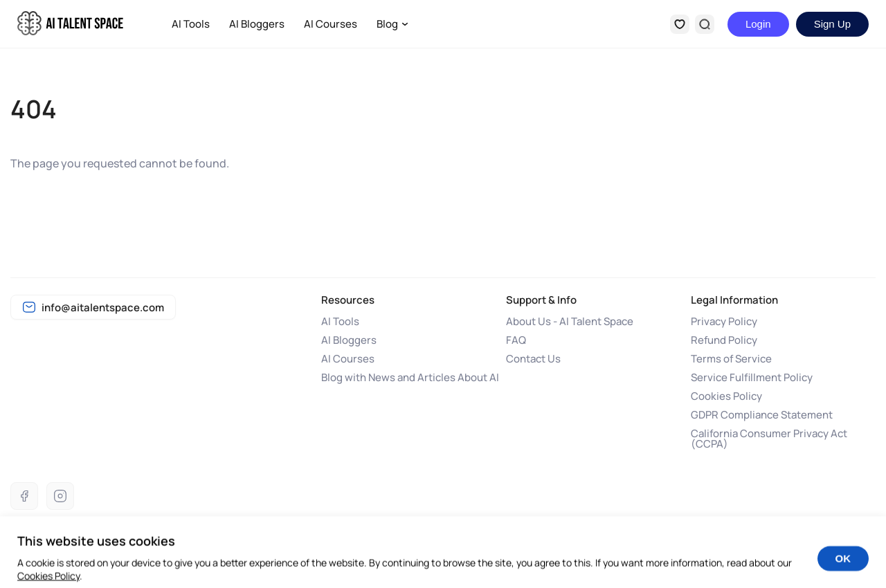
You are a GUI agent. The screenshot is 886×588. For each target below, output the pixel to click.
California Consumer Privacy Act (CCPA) (769, 439)
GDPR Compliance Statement (762, 415)
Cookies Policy (726, 396)
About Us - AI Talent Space (570, 321)
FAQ (516, 340)
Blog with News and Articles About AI (410, 377)
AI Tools (191, 24)
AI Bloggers (257, 24)
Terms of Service (731, 359)
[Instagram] (60, 496)
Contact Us (533, 359)
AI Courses (331, 24)
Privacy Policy (724, 321)
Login (758, 24)
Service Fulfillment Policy (752, 377)
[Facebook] (24, 496)
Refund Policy (724, 340)
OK (843, 564)
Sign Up (832, 24)
